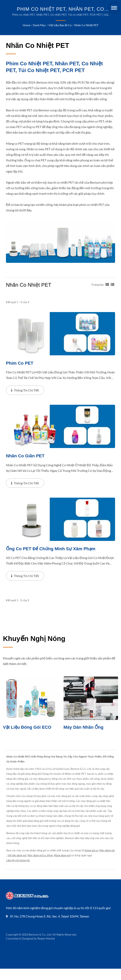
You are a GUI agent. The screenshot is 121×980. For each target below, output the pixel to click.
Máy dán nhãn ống (84, 738)
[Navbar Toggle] (114, 8)
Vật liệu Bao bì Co (60, 25)
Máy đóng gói (14, 867)
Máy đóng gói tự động (55, 867)
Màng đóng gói (77, 867)
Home (27, 25)
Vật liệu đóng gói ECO (28, 738)
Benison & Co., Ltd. (40, 946)
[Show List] (112, 295)
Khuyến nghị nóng (34, 650)
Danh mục (40, 25)
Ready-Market (46, 950)
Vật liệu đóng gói (32, 867)
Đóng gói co (92, 862)
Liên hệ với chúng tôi (18, 872)
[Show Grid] (107, 295)
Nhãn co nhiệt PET (86, 25)
